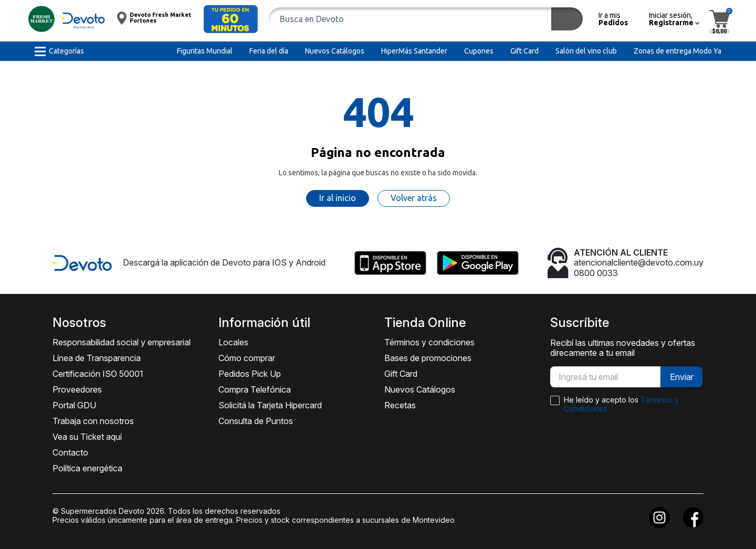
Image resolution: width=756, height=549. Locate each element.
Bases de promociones (428, 358)
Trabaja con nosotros (93, 421)
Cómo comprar (247, 358)
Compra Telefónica (255, 389)
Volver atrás (414, 198)
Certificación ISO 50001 (98, 374)
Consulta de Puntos (256, 421)
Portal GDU (74, 405)
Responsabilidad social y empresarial (122, 342)
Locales (233, 342)
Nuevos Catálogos (420, 389)
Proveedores (77, 389)
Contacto (70, 452)
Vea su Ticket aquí (87, 437)
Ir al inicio (338, 198)
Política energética (87, 468)
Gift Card (401, 374)
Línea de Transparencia (97, 358)
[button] (231, 19)
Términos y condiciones (429, 342)
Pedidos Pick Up (250, 374)
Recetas (400, 405)
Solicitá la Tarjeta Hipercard (270, 405)
